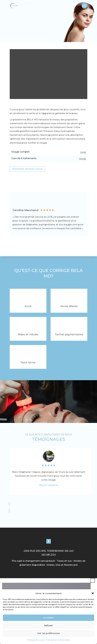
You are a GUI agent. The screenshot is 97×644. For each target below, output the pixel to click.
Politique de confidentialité (58, 640)
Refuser (49, 625)
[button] (93, 593)
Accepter (48, 618)
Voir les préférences (49, 633)
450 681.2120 (49, 555)
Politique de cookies (36, 640)
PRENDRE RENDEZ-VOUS (27, 169)
